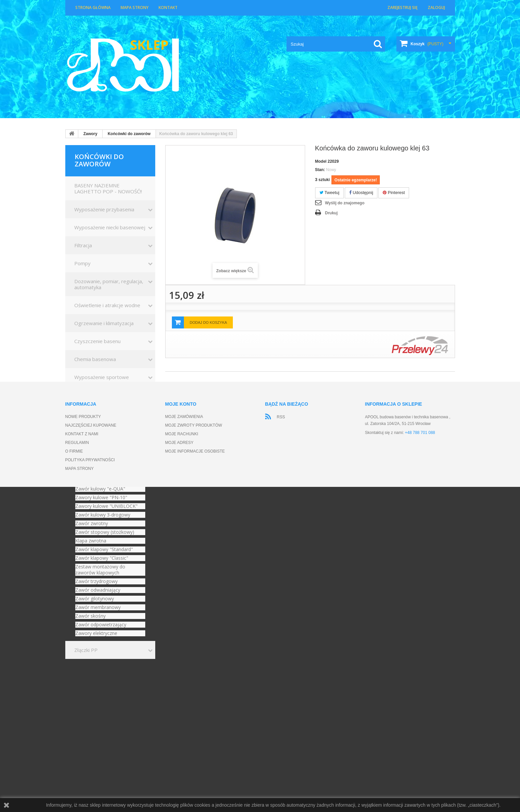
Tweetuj (329, 193)
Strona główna (93, 7)
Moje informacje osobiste (195, 748)
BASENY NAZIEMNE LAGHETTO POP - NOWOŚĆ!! (108, 188)
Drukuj (331, 213)
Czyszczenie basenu (97, 341)
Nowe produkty (83, 714)
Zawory (90, 134)
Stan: (320, 170)
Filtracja (83, 245)
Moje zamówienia (184, 714)
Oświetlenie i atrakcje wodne (107, 305)
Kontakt (168, 7)
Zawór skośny (90, 616)
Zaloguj (436, 7)
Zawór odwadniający (98, 590)
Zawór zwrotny (92, 523)
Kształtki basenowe (97, 395)
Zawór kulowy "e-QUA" (100, 489)
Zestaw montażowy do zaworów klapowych (100, 570)
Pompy (82, 263)
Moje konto (181, 701)
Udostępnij (361, 193)
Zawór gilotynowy (95, 599)
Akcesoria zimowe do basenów (110, 431)
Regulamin (77, 740)
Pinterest (394, 193)
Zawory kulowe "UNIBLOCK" (106, 506)
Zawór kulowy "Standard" (103, 472)
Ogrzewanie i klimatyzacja (104, 323)
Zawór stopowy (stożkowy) (105, 532)
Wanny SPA (87, 413)
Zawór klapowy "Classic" (102, 558)
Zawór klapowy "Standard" (104, 549)
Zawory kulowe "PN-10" (101, 498)
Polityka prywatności (90, 757)
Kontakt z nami (82, 731)
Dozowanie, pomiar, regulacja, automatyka (109, 284)
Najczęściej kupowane (91, 722)
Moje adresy (179, 740)
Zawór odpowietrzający (101, 625)
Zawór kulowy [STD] (97, 463)
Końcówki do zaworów (129, 134)
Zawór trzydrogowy (96, 581)
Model (321, 161)
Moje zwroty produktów (194, 722)
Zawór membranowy (98, 607)
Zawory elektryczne (96, 633)
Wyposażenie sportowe (102, 377)
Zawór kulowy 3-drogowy (103, 515)
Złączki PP (86, 650)
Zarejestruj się (403, 7)
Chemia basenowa (95, 359)
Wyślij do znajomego (345, 203)
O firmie (74, 748)
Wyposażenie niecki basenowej (110, 227)
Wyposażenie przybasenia (104, 209)
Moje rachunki (182, 731)
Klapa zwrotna (91, 541)
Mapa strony (135, 7)
